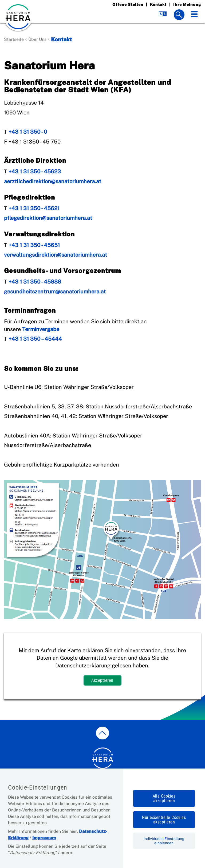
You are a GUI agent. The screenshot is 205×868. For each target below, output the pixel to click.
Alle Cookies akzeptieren (164, 798)
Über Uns (37, 39)
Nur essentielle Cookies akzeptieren (164, 820)
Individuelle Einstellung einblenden (164, 841)
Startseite (14, 39)
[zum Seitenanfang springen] (102, 733)
